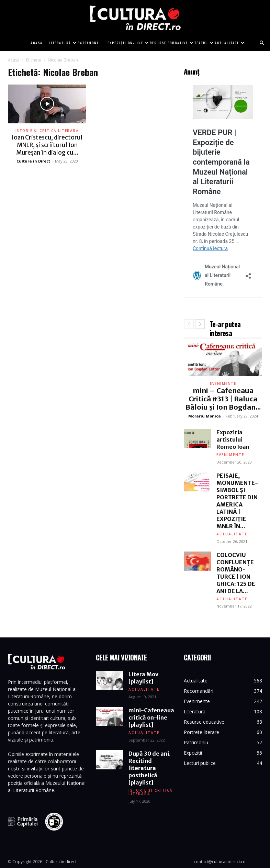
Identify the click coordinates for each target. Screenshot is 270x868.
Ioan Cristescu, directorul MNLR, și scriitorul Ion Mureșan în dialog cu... (47, 145)
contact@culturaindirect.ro (220, 862)
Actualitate (229, 43)
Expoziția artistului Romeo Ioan (233, 439)
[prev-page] (189, 324)
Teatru (203, 43)
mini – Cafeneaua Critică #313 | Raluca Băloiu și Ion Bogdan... (223, 399)
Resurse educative (171, 43)
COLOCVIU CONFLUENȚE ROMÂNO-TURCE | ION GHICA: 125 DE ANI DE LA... (236, 573)
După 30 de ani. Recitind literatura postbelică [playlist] (150, 768)
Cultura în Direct (33, 161)
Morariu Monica (205, 416)
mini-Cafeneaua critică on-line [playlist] (151, 718)
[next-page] (200, 324)
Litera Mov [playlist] (143, 678)
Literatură (62, 43)
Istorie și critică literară (47, 131)
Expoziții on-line (127, 43)
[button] (262, 43)
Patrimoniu (89, 43)
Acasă (37, 43)
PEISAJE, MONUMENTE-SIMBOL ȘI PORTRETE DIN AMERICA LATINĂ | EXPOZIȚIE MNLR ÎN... (237, 501)
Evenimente (223, 383)
